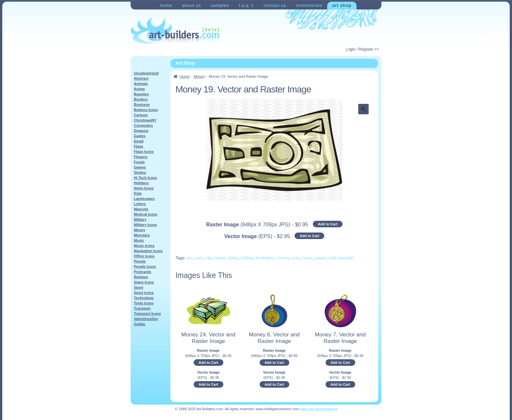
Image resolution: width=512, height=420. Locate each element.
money (283, 258)
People (140, 261)
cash (198, 258)
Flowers (141, 157)
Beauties (141, 94)
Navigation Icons (148, 251)
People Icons (145, 267)
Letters (140, 204)
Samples (220, 5)
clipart (220, 258)
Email (139, 141)
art (189, 258)
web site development (318, 409)
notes (308, 258)
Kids (138, 193)
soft (332, 258)
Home (166, 5)
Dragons (141, 131)
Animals (141, 84)
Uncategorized (146, 73)
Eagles (140, 136)
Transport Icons (147, 314)
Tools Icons (144, 303)
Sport (139, 287)
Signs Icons (144, 282)
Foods (139, 162)
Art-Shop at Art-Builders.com (175, 31)
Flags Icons (144, 152)
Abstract (141, 78)
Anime (139, 89)
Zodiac (140, 324)
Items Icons (144, 188)
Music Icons (144, 246)
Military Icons (145, 225)
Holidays (141, 183)
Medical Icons (146, 214)
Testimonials (309, 5)
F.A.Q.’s (246, 5)
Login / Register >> (362, 49)
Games (140, 167)
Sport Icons (144, 293)
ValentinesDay (146, 319)
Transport (142, 308)
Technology (144, 298)
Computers (143, 125)
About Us (192, 5)
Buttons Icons (146, 110)
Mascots (141, 209)
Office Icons (144, 256)
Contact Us (275, 5)
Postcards (143, 272)
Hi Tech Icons (145, 178)
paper (320, 258)
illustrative (265, 258)
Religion (141, 277)
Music (139, 240)
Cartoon (141, 115)
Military (140, 219)
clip (209, 258)
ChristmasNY (145, 120)
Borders (141, 99)
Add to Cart (328, 224)
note (296, 258)
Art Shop (342, 5)
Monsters (142, 235)
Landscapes (144, 199)
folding (247, 258)
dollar (233, 258)
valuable (345, 258)
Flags (139, 146)
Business (142, 105)
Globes (140, 172)
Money (199, 76)
